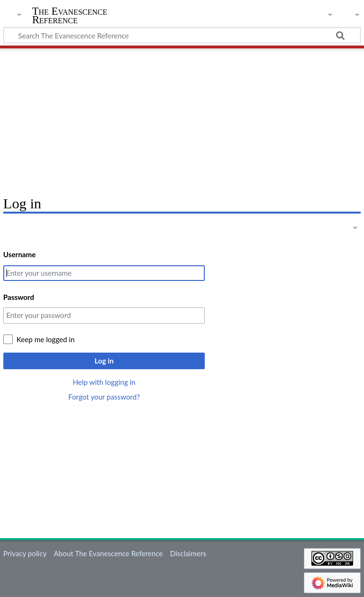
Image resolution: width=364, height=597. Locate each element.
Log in (104, 361)
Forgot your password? (104, 397)
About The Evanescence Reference (108, 553)
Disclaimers (188, 553)
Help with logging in (104, 382)
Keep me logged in (46, 339)
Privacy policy (25, 553)
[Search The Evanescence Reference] (182, 35)
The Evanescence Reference (70, 16)
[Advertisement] (182, 119)
